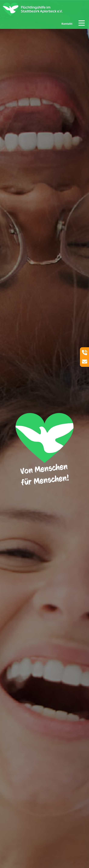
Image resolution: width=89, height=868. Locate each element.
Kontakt (67, 24)
